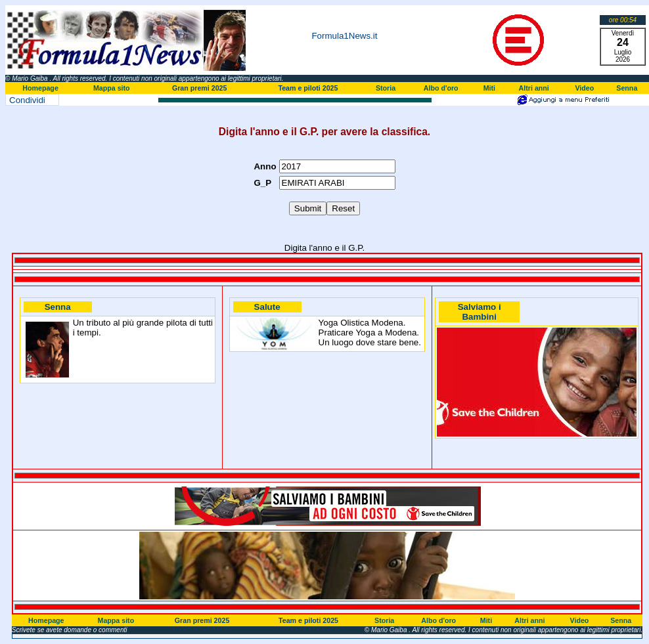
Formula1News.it (344, 36)
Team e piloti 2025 (308, 88)
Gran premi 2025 (200, 88)
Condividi (27, 100)
